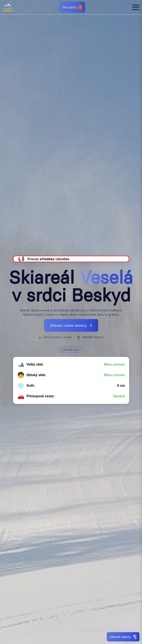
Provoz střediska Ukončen (48, 259)
